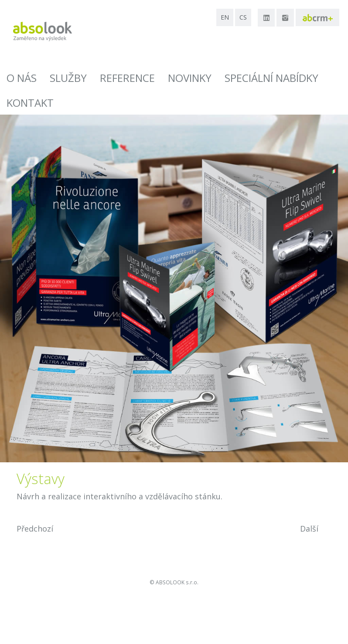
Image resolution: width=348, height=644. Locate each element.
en (225, 17)
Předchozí (35, 529)
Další (309, 529)
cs (243, 17)
